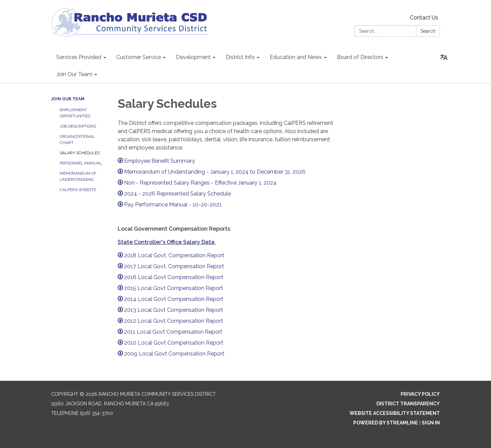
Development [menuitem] (193, 57)
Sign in (431, 423)
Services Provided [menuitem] (79, 57)
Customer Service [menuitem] (139, 57)
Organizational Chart (77, 140)
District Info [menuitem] (240, 57)
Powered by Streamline (386, 423)
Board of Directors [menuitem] (360, 57)
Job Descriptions (78, 126)
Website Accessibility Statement (395, 413)
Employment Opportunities (75, 113)
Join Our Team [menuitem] (74, 74)
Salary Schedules (80, 153)
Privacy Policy (420, 394)
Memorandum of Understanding (78, 176)
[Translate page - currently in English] (444, 57)
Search (428, 31)
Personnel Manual (81, 163)
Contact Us (424, 18)
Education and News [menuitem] (296, 57)
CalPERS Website (78, 190)
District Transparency (408, 404)
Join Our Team (68, 99)
